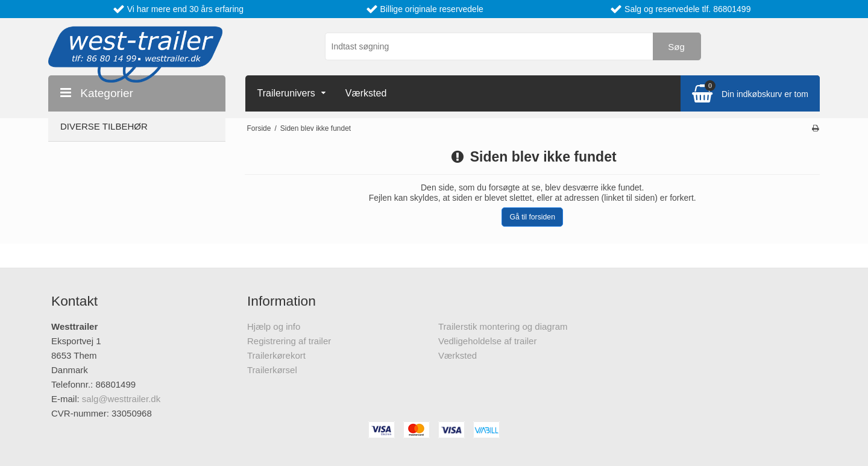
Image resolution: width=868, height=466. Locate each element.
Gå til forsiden (532, 217)
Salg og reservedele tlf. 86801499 (687, 9)
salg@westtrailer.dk (121, 399)
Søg (676, 47)
